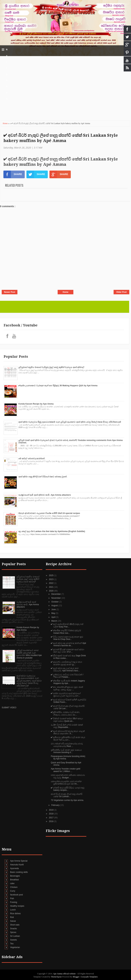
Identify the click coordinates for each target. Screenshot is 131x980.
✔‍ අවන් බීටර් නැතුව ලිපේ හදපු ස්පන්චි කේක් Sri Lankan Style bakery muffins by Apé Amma (61, 138)
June (54, 609)
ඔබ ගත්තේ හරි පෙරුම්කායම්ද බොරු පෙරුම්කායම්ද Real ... (67, 745)
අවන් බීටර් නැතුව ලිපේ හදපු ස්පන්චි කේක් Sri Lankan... (67, 795)
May (54, 613)
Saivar (13, 921)
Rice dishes (15, 914)
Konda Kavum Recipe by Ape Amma (36, 404)
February (56, 805)
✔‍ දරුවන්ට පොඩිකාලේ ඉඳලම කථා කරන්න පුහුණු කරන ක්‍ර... (66, 663)
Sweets (13, 940)
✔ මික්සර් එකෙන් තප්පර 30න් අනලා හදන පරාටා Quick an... (67, 720)
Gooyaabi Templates (89, 977)
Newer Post (9, 292)
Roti (12, 917)
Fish (12, 898)
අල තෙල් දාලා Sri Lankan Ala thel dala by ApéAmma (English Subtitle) (52, 531)
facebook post (16, 895)
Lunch (13, 910)
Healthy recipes (17, 906)
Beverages (15, 876)
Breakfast (14, 880)
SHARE (13, 174)
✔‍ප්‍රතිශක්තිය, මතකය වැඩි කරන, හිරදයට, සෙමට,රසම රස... (65, 713)
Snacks (13, 929)
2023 (52, 579)
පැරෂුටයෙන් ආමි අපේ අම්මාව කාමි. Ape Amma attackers (45, 495)
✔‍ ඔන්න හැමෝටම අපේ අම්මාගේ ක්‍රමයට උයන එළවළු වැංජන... (66, 695)
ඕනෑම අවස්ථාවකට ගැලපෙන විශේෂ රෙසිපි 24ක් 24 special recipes (49, 513)
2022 (52, 583)
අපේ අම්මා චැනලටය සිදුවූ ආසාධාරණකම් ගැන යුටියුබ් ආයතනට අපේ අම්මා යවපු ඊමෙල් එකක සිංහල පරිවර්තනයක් (70, 422)
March (54, 621)
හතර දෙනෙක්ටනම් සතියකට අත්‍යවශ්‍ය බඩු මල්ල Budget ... (68, 776)
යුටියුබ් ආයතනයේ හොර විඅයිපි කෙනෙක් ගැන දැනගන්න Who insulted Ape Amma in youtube (29, 654)
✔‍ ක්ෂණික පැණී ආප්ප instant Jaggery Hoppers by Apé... (68, 682)
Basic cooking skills (19, 872)
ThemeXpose (57, 977)
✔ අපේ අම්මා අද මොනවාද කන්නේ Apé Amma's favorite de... (68, 644)
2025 (52, 575)
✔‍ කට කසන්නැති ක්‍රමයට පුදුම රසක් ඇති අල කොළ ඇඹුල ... (67, 688)
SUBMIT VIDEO (9, 708)
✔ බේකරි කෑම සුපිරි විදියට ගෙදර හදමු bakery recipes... (68, 789)
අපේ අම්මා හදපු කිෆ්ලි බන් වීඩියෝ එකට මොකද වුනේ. (43, 477)
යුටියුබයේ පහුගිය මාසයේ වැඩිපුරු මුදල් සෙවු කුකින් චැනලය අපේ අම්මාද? (51, 367)
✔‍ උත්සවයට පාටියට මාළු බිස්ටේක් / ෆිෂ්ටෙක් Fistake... (67, 676)
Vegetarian (15, 947)
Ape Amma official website (65, 12)
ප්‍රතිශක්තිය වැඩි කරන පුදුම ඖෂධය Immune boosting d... (66, 751)
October (55, 602)
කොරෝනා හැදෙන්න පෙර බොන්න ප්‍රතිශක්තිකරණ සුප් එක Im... (66, 783)
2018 (52, 814)
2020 (52, 591)
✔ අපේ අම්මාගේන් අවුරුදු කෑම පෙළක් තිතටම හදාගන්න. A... (68, 732)
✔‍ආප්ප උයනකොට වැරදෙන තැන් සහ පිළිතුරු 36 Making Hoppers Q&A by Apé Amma (58, 386)
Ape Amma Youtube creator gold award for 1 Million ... (65, 770)
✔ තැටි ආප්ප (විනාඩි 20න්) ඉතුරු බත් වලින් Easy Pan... (67, 625)
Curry (13, 891)
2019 (52, 810)
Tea (12, 944)
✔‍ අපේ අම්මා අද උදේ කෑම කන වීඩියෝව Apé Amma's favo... (65, 669)
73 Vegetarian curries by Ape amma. (67, 800)
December (56, 594)
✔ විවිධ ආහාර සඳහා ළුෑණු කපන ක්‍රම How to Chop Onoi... (67, 638)
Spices (13, 932)
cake (12, 883)
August (55, 606)
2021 (52, 587)
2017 (52, 818)
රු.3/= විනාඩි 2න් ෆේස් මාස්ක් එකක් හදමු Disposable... (67, 726)
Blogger (76, 977)
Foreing (14, 902)
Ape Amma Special (19, 861)
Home (5, 123)
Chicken (14, 887)
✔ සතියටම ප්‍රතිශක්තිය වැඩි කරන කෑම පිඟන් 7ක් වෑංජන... (68, 739)
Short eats (15, 925)
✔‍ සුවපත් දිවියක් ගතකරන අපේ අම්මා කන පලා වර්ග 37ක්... (67, 651)
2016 (52, 821)
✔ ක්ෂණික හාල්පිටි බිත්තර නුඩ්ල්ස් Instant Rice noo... (66, 632)
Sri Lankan (15, 936)
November (56, 598)
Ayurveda (14, 868)
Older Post (122, 292)
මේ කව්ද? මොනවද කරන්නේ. (32, 459)
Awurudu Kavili (17, 865)
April (54, 617)
